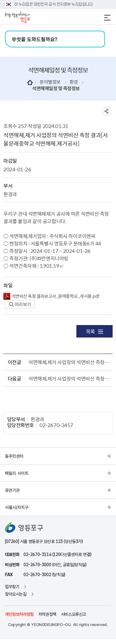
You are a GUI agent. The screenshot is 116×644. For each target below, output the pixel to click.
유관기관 (12, 490)
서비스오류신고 (73, 614)
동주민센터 (14, 456)
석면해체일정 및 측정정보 (56, 88)
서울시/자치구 (17, 507)
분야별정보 (50, 82)
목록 (95, 331)
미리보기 (20, 304)
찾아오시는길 (16, 594)
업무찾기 (12, 587)
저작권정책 (47, 614)
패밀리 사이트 (17, 473)
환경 (74, 82)
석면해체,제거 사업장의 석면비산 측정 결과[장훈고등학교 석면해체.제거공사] (69, 362)
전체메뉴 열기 (107, 18)
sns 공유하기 (107, 111)
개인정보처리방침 (19, 614)
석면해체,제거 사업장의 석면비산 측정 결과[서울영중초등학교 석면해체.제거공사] (69, 378)
